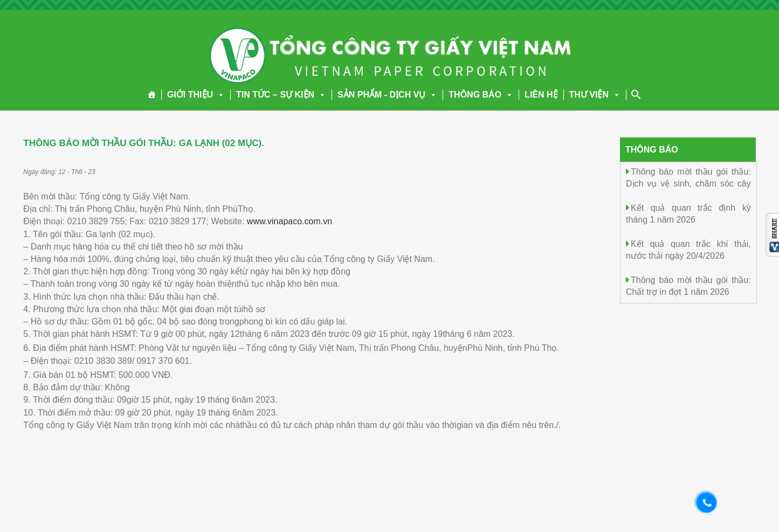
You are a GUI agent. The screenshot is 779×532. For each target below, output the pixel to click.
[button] (219, 95)
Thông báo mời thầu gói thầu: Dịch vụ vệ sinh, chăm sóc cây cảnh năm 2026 (688, 183)
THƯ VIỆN (595, 95)
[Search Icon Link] (636, 94)
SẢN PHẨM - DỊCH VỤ (387, 95)
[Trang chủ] (152, 95)
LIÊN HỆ (541, 95)
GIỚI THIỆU (196, 95)
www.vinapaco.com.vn (289, 221)
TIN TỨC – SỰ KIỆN (281, 95)
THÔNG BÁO (481, 95)
